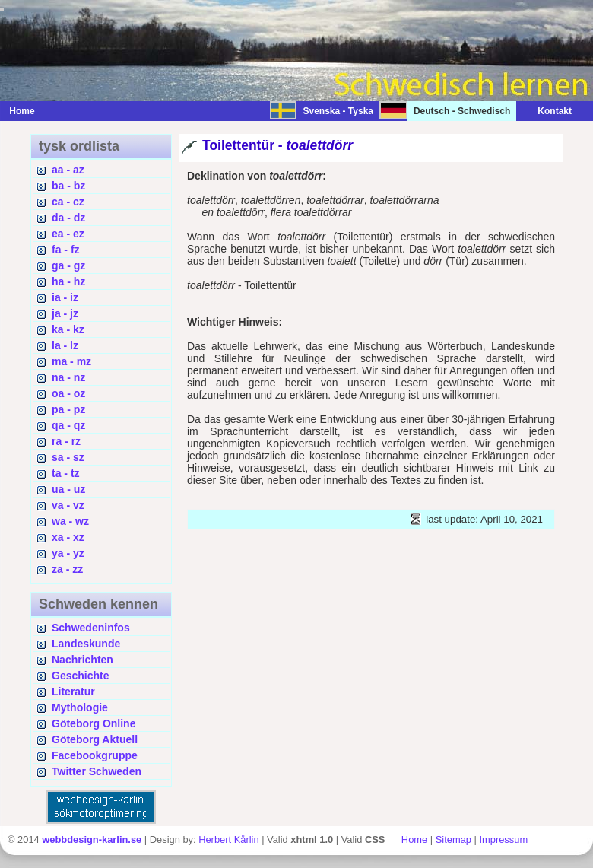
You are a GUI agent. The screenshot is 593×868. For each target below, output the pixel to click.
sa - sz (68, 457)
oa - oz (68, 393)
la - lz (65, 345)
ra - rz (66, 441)
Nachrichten (82, 660)
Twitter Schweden (97, 771)
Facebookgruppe (95, 755)
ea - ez (68, 234)
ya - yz (68, 553)
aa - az (68, 170)
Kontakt (547, 111)
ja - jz (65, 313)
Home (22, 111)
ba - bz (68, 186)
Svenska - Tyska (338, 111)
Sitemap (453, 839)
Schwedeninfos (91, 628)
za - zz (67, 569)
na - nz (68, 377)
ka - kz (68, 329)
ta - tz (66, 473)
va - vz (68, 505)
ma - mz (71, 361)
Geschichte (80, 676)
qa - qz (68, 425)
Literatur (73, 692)
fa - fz (66, 250)
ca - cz (68, 202)
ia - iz (65, 297)
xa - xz (68, 537)
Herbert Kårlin (228, 839)
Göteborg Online (94, 723)
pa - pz (68, 409)
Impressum (503, 839)
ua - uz (68, 489)
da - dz (68, 218)
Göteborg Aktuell (95, 739)
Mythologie (80, 707)
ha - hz (68, 281)
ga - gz (68, 265)
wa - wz (70, 521)
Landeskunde (86, 644)
